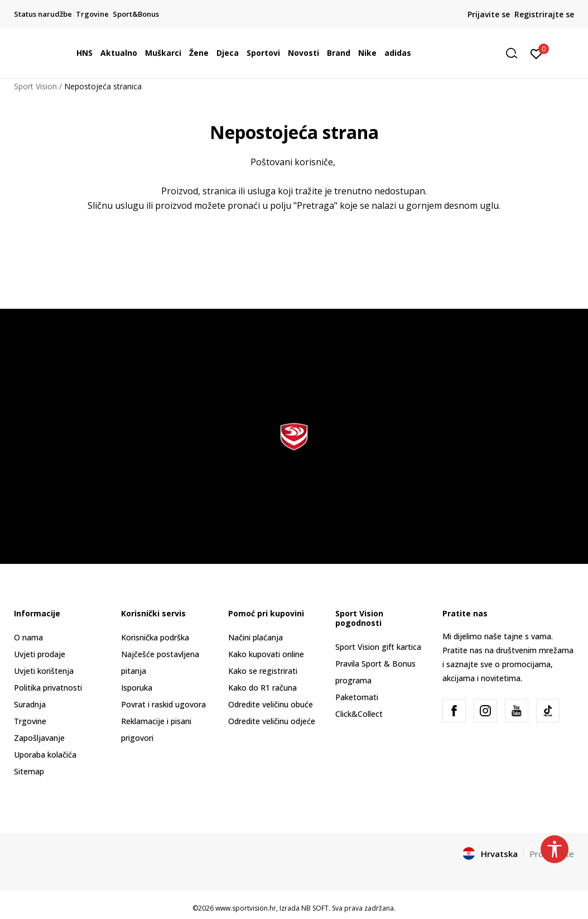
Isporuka (137, 688)
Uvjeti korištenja (44, 671)
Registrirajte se (544, 14)
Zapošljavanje (39, 738)
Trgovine (30, 721)
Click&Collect (359, 714)
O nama (28, 637)
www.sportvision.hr (246, 908)
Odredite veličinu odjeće (272, 721)
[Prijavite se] (536, 53)
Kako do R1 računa (262, 688)
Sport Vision (35, 86)
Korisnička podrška (155, 637)
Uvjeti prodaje (40, 654)
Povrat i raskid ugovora (163, 704)
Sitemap (29, 771)
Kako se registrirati (263, 671)
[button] (515, 53)
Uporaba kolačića (45, 755)
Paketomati (357, 697)
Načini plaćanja (256, 637)
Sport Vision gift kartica (378, 647)
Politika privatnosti (48, 688)
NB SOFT (315, 908)
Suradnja (30, 704)
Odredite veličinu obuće (271, 704)
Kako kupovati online (266, 654)
